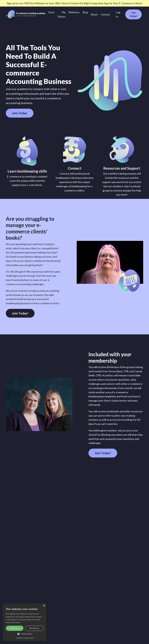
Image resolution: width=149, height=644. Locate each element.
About (94, 14)
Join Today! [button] (134, 14)
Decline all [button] (34, 628)
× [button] (44, 606)
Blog (85, 12)
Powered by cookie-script (25, 638)
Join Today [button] (20, 113)
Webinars (74, 12)
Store (51, 12)
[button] (25, 634)
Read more (16, 622)
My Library (62, 14)
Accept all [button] (15, 628)
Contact (105, 14)
